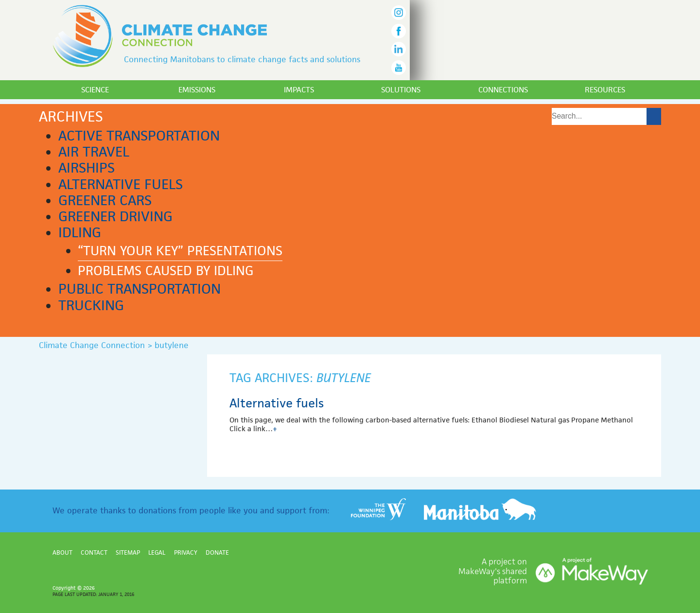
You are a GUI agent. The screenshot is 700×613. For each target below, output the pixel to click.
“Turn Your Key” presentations (180, 251)
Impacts (299, 90)
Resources (605, 90)
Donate (217, 552)
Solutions (401, 90)
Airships (87, 168)
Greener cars (105, 200)
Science (95, 90)
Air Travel (94, 152)
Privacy (186, 552)
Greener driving (115, 216)
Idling (80, 232)
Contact (94, 552)
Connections (503, 90)
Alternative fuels (121, 184)
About (62, 552)
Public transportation (140, 289)
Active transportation (139, 136)
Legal (157, 552)
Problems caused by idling (166, 271)
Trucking (91, 305)
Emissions (197, 90)
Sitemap (128, 552)
